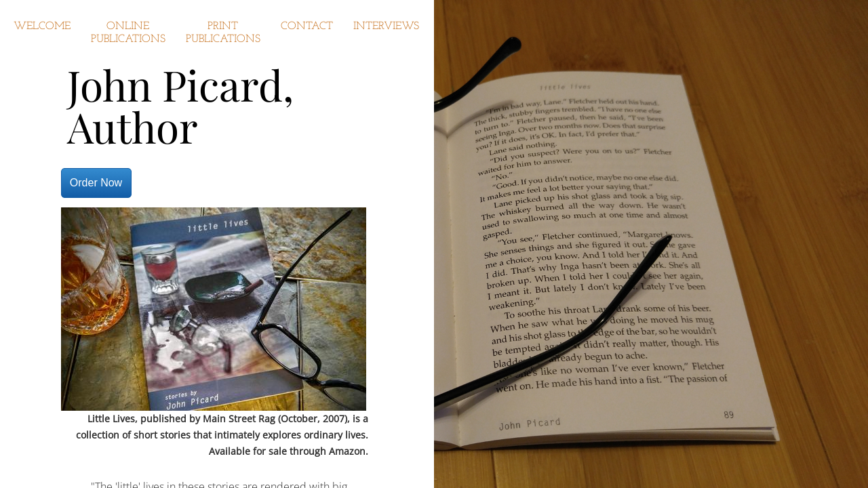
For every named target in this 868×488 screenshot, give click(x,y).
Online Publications (128, 33)
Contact (307, 26)
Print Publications (223, 33)
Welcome (42, 26)
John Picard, (180, 84)
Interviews (386, 26)
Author (133, 126)
